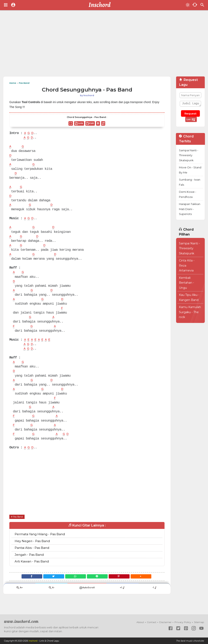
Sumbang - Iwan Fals (190, 182)
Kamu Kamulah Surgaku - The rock (190, 312)
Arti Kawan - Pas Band (32, 568)
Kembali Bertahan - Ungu (186, 283)
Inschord (33, 641)
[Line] (99, 584)
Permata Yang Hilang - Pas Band (40, 541)
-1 (154, 596)
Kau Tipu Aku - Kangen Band (189, 297)
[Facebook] (26, 584)
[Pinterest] (123, 584)
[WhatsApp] (74, 584)
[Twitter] (50, 584)
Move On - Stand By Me (190, 170)
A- (51, 597)
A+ (19, 597)
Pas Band (19, 524)
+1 (122, 596)
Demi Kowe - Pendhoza (188, 194)
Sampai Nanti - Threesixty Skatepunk (189, 155)
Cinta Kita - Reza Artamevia (187, 265)
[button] (147, 584)
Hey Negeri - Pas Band (32, 548)
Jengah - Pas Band (29, 562)
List (191, 120)
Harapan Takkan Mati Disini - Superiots (190, 209)
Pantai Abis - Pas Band (32, 555)
